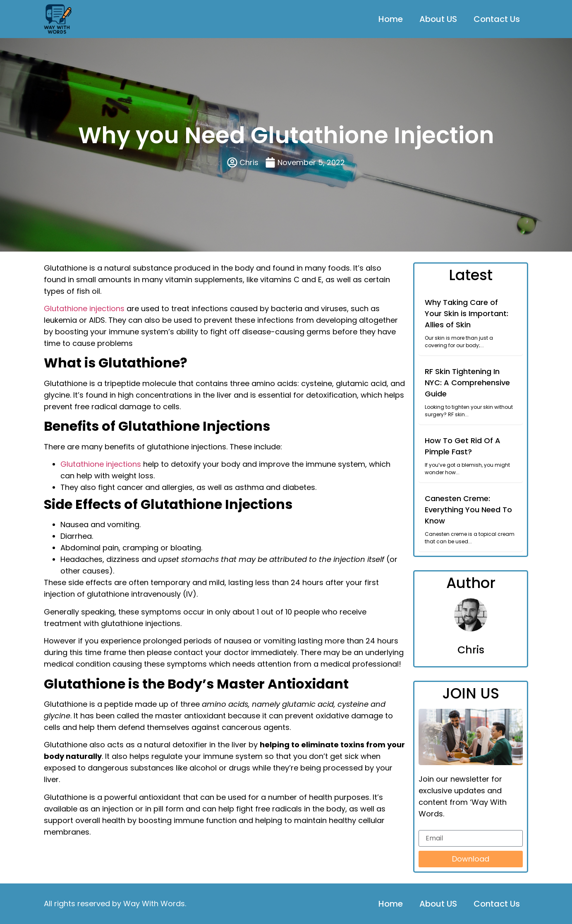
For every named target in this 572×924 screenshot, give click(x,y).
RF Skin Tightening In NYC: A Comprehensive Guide (467, 383)
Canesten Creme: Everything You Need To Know (468, 510)
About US (438, 19)
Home (391, 19)
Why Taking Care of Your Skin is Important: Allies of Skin (467, 313)
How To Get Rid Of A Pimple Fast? (463, 446)
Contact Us (497, 19)
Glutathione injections (84, 308)
